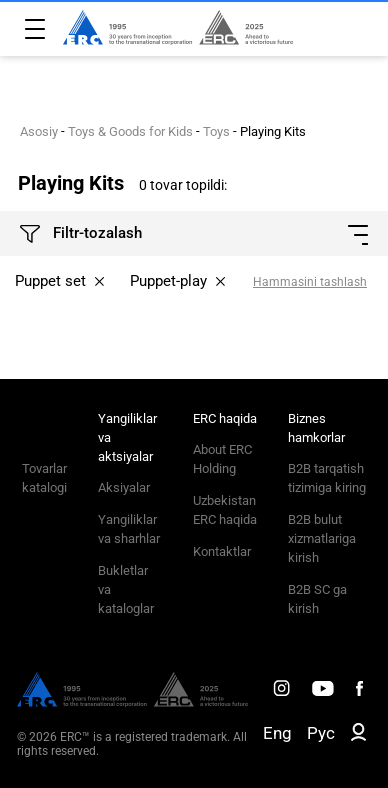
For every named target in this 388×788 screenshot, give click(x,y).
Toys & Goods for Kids (130, 131)
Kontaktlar (222, 551)
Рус (321, 733)
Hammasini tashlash (310, 282)
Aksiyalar (124, 487)
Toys (216, 131)
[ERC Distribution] (132, 702)
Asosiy (39, 131)
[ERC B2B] (358, 736)
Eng (277, 733)
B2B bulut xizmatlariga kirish (322, 538)
